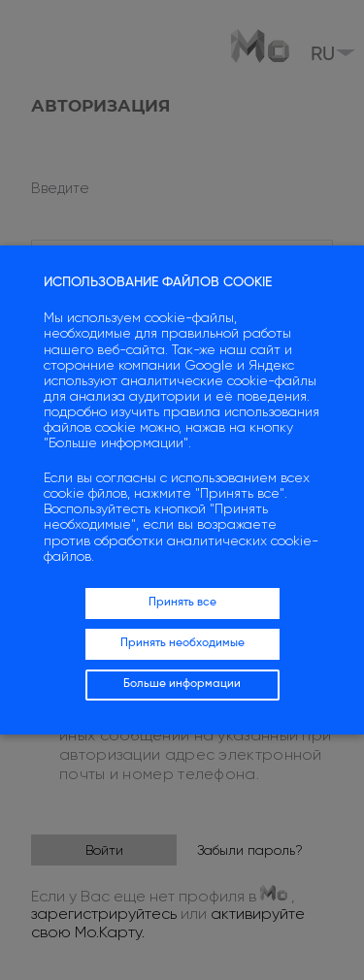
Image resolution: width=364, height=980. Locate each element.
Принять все (182, 603)
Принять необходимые (182, 643)
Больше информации (182, 684)
